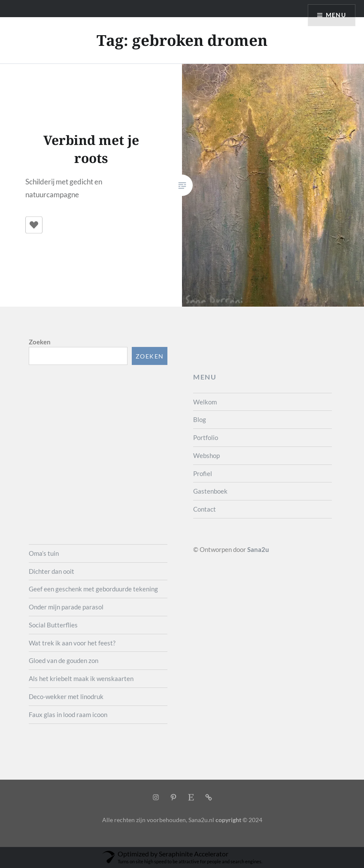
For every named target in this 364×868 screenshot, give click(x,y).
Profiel (203, 473)
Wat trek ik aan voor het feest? (72, 643)
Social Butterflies (53, 625)
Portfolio (206, 437)
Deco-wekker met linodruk (66, 696)
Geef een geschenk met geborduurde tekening (93, 589)
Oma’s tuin (44, 553)
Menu (336, 15)
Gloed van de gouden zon (64, 660)
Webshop (206, 455)
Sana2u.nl (201, 820)
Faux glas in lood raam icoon (68, 714)
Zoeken (40, 342)
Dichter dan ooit (52, 571)
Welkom (205, 402)
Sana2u (258, 549)
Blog (200, 419)
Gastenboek (210, 491)
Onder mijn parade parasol (66, 607)
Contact (205, 509)
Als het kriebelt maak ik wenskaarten (81, 678)
